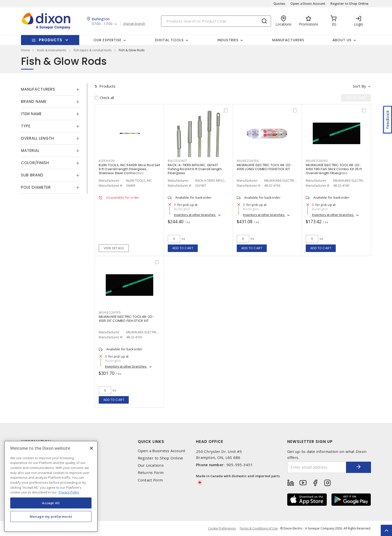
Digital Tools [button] (169, 40)
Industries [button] (228, 40)
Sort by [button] (359, 86)
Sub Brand (32, 175)
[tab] (50, 89)
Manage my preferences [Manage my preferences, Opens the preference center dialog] (51, 516)
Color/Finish (35, 163)
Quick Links (151, 442)
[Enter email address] (317, 467)
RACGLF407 (177, 161)
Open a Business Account (162, 451)
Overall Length (37, 138)
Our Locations (151, 465)
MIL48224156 (248, 161)
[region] (51, 486)
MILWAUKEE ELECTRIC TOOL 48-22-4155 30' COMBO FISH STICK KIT (126, 319)
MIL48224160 (317, 161)
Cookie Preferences (222, 528)
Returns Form (151, 473)
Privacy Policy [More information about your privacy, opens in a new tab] (69, 492)
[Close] (91, 448)
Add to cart (183, 248)
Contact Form (150, 480)
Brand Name (34, 101)
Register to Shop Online (349, 4)
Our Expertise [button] (107, 40)
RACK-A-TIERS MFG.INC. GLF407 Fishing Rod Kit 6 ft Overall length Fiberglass (195, 169)
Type (26, 126)
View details (114, 248)
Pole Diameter (36, 187)
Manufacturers (288, 40)
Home (25, 50)
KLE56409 (107, 161)
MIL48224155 (110, 312)
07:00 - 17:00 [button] (102, 24)
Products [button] (50, 40)
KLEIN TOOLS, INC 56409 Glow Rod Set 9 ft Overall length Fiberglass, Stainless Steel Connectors (129, 169)
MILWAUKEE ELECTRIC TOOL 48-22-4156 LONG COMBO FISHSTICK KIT (264, 167)
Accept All (51, 503)
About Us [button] (342, 40)
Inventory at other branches (195, 215)
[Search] (216, 21)
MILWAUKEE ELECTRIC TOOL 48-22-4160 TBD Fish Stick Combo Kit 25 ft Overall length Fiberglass (334, 169)
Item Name (31, 114)
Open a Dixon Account (308, 4)
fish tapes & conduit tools (93, 50)
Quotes (279, 4)
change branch (134, 24)
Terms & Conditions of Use (259, 528)
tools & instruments (52, 50)
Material (30, 151)
